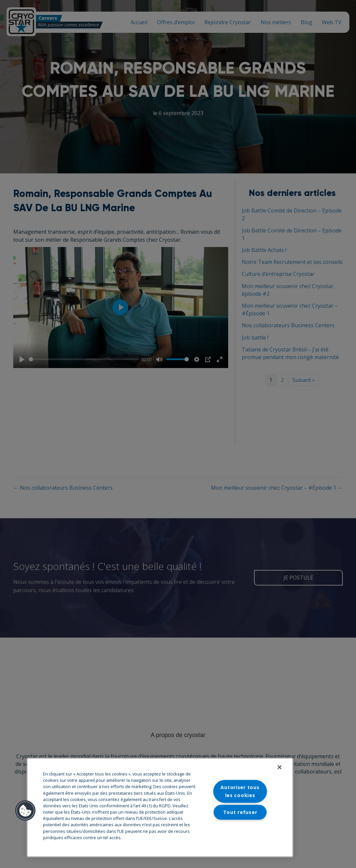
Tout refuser (240, 812)
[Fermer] (280, 767)
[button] (25, 811)
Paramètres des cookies (240, 833)
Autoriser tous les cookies (240, 791)
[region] (160, 807)
